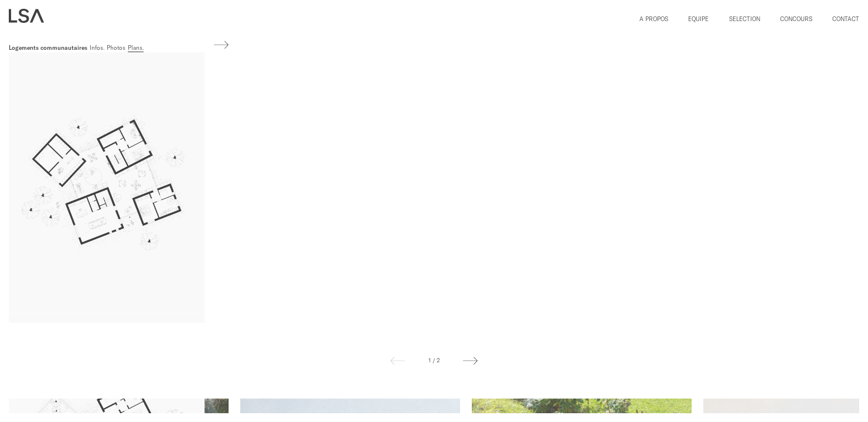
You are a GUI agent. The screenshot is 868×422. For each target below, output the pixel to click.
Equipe (698, 19)
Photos (116, 48)
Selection (745, 19)
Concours (796, 19)
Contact (846, 19)
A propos (654, 19)
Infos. (97, 48)
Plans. (136, 48)
